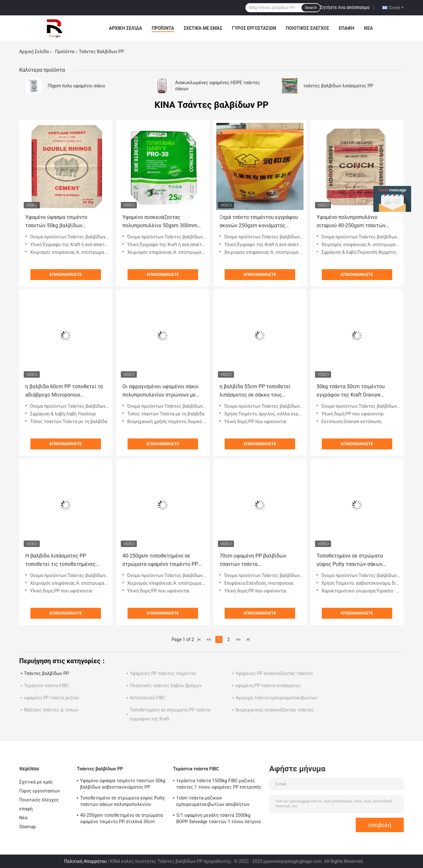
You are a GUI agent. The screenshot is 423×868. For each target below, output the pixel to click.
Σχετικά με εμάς (203, 28)
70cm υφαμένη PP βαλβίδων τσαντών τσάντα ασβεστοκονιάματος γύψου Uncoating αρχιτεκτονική (253, 561)
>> (238, 639)
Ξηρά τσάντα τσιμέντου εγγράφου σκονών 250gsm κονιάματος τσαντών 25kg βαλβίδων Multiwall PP (259, 222)
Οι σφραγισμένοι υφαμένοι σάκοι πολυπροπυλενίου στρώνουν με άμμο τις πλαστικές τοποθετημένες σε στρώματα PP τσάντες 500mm (161, 391)
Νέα (369, 28)
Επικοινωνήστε (66, 274)
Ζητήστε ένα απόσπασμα (344, 7)
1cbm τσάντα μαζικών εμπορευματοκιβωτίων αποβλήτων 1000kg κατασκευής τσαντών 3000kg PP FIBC (218, 802)
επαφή (346, 28)
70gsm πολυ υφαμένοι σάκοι (76, 86)
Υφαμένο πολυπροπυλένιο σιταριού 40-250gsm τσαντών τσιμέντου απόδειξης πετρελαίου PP (356, 222)
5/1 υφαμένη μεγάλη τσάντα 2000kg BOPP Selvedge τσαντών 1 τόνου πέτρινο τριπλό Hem (219, 819)
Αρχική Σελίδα (125, 28)
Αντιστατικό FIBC (148, 698)
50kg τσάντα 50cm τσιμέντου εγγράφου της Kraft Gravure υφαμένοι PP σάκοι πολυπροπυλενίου (351, 391)
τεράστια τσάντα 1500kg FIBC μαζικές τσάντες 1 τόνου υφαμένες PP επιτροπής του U (219, 785)
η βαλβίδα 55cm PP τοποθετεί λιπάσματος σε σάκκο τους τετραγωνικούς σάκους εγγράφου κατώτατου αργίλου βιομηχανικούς (259, 391)
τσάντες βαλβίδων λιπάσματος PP (338, 86)
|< (199, 639)
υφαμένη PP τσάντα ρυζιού (51, 698)
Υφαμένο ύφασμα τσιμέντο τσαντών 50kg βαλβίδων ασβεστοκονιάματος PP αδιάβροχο (56, 222)
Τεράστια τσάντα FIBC (46, 686)
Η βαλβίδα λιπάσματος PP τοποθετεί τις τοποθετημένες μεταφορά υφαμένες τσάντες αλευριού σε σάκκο (61, 561)
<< (209, 639)
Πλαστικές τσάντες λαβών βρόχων (166, 686)
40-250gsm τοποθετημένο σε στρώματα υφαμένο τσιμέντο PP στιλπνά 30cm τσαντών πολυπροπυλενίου (160, 561)
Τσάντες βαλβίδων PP (46, 673)
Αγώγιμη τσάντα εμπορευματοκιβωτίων (276, 698)
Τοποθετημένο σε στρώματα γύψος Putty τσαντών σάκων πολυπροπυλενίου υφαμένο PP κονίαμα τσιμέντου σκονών (352, 561)
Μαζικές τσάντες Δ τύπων (51, 710)
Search (311, 8)
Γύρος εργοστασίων (254, 28)
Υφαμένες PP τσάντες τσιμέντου (163, 673)
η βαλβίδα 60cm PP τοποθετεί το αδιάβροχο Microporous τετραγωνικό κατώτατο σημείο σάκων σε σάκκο (64, 391)
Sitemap (28, 827)
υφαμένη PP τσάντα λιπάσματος (268, 686)
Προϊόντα (163, 28)
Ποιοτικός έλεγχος (307, 28)
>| (248, 639)
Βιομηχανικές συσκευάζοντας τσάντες (275, 710)
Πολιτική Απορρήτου (85, 861)
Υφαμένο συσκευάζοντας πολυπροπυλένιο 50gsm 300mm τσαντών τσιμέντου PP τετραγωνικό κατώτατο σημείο (160, 222)
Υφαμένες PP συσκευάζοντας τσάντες (274, 673)
